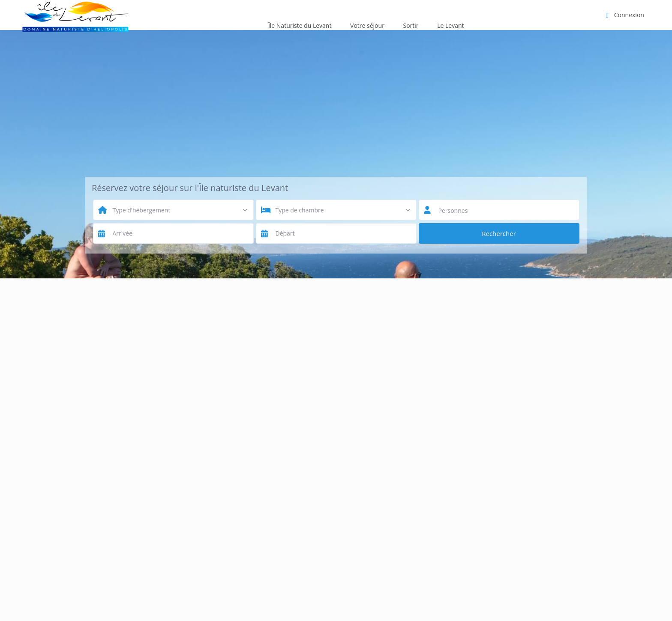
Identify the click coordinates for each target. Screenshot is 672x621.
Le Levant (450, 25)
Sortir (411, 25)
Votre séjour (367, 25)
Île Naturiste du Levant (300, 25)
